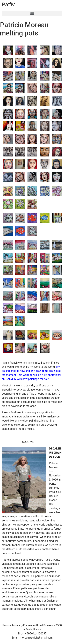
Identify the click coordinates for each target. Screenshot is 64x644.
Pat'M (9, 4)
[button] (32, 13)
